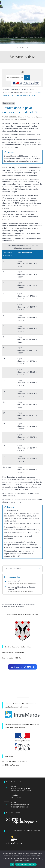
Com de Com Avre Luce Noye (16, 761)
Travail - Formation (28, 90)
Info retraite (14, 582)
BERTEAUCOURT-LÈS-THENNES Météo (22, 683)
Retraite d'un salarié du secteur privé (18, 93)
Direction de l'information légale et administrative (19, 605)
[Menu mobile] (21, 47)
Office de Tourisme (12, 765)
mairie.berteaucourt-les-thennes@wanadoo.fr (20, 806)
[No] (42, 859)
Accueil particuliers (11, 90)
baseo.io (23, 606)
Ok (12, 864)
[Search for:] (26, 47)
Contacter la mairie (22, 667)
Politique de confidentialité (26, 864)
